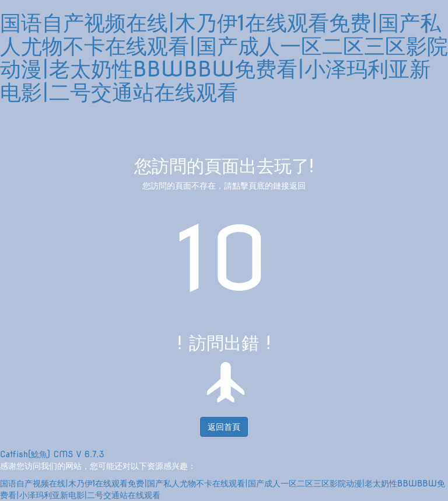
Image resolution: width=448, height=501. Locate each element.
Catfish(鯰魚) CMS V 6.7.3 (52, 454)
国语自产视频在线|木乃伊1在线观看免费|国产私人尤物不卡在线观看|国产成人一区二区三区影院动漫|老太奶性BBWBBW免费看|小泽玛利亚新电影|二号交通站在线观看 (224, 58)
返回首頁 (224, 427)
